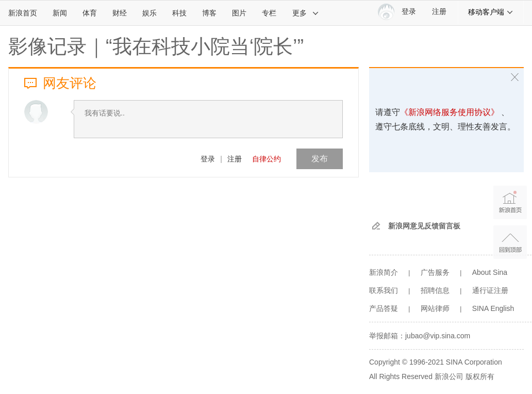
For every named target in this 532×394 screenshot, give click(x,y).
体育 (90, 13)
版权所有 (480, 376)
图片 (239, 13)
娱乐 (149, 13)
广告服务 (435, 272)
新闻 (60, 13)
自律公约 (267, 159)
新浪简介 (384, 272)
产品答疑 (384, 308)
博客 (209, 13)
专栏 (269, 13)
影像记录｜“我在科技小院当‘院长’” (156, 46)
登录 (208, 159)
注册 (439, 12)
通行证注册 (490, 290)
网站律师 (435, 308)
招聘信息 (435, 290)
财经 (120, 13)
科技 (179, 13)
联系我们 (384, 290)
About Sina (490, 272)
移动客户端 (491, 12)
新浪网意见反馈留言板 (424, 226)
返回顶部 (510, 242)
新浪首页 (23, 13)
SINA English (493, 308)
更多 (306, 13)
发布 (320, 159)
